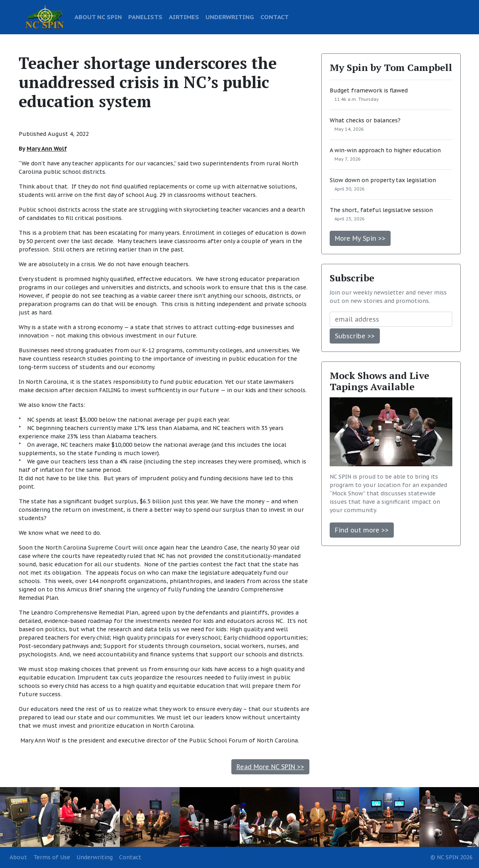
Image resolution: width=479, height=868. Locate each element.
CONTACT (275, 17)
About (18, 857)
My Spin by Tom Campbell (391, 67)
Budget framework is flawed (369, 90)
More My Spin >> (360, 238)
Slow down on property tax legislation (383, 180)
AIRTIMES (184, 17)
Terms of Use (52, 857)
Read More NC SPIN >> (270, 767)
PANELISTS (145, 17)
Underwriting (95, 857)
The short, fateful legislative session (381, 210)
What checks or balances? (365, 120)
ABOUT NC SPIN (98, 17)
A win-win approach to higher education (385, 150)
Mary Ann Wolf (47, 149)
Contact (130, 857)
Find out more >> (362, 530)
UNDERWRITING (230, 17)
